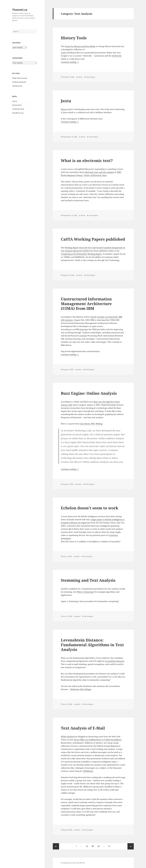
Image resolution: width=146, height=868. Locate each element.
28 (99, 845)
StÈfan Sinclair (67, 737)
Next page (131, 846)
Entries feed (17, 105)
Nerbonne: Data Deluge (81, 689)
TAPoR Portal (17, 86)
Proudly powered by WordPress (73, 863)
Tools (63, 53)
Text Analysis (90, 77)
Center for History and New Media (80, 46)
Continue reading (70, 62)
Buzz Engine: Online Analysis (89, 393)
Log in (15, 101)
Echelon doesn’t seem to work (89, 508)
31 (110, 845)
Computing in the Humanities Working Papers (81, 254)
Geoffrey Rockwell (19, 82)
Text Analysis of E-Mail (83, 728)
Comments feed (18, 109)
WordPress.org (18, 113)
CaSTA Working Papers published (93, 239)
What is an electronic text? (87, 160)
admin (80, 77)
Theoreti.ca (20, 10)
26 (88, 845)
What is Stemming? (85, 592)
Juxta (66, 101)
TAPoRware (88, 771)
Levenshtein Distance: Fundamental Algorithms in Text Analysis (92, 645)
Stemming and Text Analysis (88, 580)
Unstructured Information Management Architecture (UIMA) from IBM (86, 304)
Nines (63, 109)
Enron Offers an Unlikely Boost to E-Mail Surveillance (98, 740)
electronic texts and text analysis (99, 172)
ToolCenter (117, 56)
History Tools (74, 38)
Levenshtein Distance (115, 661)
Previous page (56, 846)
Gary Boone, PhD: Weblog (91, 424)
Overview (84, 329)
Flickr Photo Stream (20, 78)
